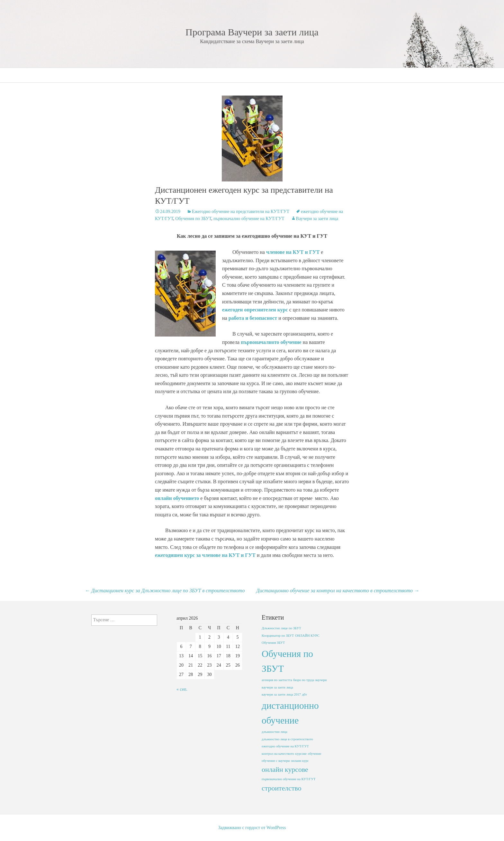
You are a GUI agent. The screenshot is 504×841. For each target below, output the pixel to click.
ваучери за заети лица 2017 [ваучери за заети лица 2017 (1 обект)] (281, 694)
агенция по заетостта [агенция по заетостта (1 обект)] (277, 680)
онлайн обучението (177, 498)
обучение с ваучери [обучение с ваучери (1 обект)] (276, 761)
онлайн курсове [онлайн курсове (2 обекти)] (285, 770)
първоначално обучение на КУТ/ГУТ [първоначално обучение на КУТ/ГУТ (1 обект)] (289, 779)
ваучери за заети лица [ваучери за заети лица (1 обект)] (277, 687)
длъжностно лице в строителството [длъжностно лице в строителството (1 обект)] (287, 739)
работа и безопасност (253, 318)
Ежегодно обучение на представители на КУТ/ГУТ (241, 212)
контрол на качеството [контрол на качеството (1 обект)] (278, 754)
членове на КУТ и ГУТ (293, 252)
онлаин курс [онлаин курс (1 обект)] (300, 761)
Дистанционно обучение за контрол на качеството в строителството (338, 591)
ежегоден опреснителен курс (255, 310)
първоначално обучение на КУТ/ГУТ (249, 219)
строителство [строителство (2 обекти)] (282, 788)
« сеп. (182, 689)
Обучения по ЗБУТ (194, 219)
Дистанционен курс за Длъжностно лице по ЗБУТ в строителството (165, 591)
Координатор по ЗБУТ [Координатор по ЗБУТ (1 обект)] (278, 636)
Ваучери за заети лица (317, 219)
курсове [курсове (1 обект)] (301, 754)
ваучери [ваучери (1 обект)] (321, 680)
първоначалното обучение (271, 342)
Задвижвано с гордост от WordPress (252, 828)
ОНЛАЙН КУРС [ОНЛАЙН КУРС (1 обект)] (307, 636)
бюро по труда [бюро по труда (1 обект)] (304, 680)
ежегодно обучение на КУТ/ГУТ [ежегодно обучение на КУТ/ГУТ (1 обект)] (285, 746)
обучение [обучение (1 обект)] (315, 754)
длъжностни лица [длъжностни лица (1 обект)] (274, 732)
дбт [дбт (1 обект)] (304, 694)
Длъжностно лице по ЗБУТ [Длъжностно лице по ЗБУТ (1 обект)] (281, 628)
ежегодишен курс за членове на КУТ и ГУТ (205, 555)
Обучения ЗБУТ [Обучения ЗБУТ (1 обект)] (273, 643)
